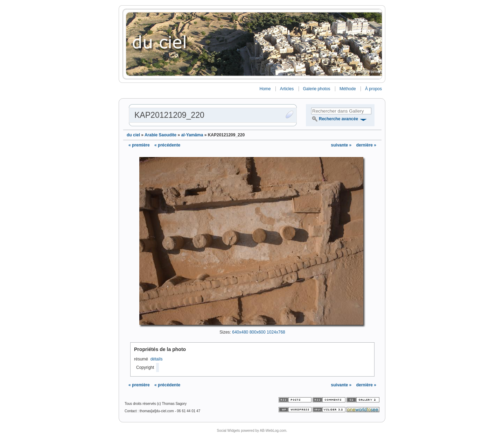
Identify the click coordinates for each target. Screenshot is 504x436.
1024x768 (276, 332)
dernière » (366, 145)
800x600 (258, 332)
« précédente (167, 145)
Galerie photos (317, 89)
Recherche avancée (338, 119)
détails (157, 359)
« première (139, 145)
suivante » (342, 145)
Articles (287, 89)
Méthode (348, 89)
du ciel (133, 135)
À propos (373, 89)
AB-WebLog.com (273, 431)
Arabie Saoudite (160, 135)
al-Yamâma (192, 135)
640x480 (240, 332)
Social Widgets (228, 431)
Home (265, 89)
